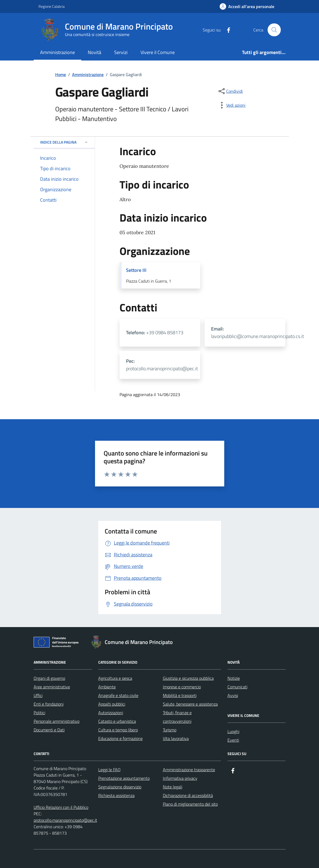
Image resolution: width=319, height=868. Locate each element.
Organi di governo (49, 678)
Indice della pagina (64, 142)
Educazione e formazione (120, 738)
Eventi (233, 740)
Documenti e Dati (49, 730)
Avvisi (233, 695)
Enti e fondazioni (49, 704)
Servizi (121, 52)
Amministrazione (57, 52)
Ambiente (107, 687)
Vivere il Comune (158, 52)
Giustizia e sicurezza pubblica (188, 678)
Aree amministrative (52, 687)
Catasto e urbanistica (117, 721)
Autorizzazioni (111, 713)
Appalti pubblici (112, 704)
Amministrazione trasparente (189, 770)
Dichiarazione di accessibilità (188, 795)
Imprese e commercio (182, 687)
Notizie (234, 678)
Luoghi (233, 731)
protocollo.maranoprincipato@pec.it (65, 820)
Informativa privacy (180, 778)
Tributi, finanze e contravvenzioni (177, 717)
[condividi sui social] (230, 91)
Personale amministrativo (57, 721)
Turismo (170, 730)
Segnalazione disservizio (120, 787)
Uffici (38, 695)
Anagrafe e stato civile (118, 695)
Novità (94, 52)
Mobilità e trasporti (180, 695)
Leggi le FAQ (109, 770)
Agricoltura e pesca (115, 678)
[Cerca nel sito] (274, 30)
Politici (39, 713)
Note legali (173, 787)
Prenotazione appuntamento (124, 778)
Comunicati (237, 687)
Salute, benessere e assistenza (190, 704)
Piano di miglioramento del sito (190, 804)
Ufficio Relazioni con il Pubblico (61, 807)
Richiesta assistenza (116, 795)
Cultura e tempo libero (118, 730)
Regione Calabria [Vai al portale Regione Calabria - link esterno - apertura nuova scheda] (52, 6)
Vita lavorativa (176, 738)
